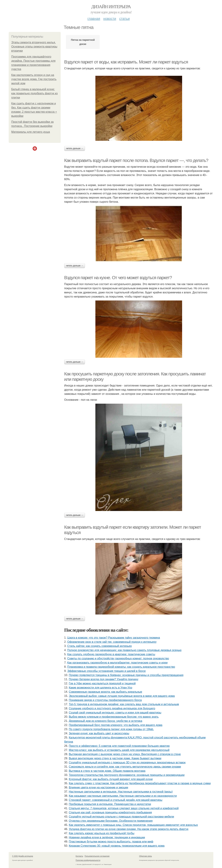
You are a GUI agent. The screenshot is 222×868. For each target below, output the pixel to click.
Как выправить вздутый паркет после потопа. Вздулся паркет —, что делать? (136, 160)
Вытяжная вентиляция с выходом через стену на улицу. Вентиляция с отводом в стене (125, 754)
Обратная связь (146, 856)
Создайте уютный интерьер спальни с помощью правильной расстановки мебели (121, 817)
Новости (110, 19)
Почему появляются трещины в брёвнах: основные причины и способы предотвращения (126, 675)
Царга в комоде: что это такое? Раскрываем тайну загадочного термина (114, 638)
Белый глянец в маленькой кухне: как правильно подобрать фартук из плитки (34, 93)
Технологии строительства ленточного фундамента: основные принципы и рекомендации (127, 775)
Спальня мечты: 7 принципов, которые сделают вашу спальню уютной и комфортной (124, 808)
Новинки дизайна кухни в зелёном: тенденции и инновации (107, 837)
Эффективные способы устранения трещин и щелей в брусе (106, 671)
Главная (94, 19)
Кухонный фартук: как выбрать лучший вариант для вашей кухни (111, 779)
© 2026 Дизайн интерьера (23, 856)
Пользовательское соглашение (97, 856)
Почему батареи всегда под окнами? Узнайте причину (104, 679)
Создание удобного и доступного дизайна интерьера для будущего (112, 708)
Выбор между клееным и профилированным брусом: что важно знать (114, 717)
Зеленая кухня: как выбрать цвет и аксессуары (99, 733)
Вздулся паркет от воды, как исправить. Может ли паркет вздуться (126, 62)
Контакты (79, 856)
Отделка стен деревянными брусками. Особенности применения (111, 821)
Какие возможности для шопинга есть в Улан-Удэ (101, 688)
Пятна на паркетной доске (83, 42)
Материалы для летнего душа (31, 132)
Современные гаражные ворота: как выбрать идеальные (106, 692)
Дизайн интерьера (111, 7)
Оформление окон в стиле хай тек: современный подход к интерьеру (112, 642)
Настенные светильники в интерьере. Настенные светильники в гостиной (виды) (121, 792)
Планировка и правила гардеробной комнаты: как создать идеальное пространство (121, 667)
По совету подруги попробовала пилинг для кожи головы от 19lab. (111, 729)
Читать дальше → (75, 148)
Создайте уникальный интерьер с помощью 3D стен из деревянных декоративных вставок (127, 762)
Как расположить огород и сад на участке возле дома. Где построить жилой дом (34, 79)
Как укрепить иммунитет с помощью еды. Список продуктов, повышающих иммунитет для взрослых (133, 825)
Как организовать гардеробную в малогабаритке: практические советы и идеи (117, 663)
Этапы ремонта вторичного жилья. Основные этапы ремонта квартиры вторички (34, 47)
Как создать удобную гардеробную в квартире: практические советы (111, 654)
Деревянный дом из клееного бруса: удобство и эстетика (106, 721)
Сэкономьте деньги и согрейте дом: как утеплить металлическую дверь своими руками (125, 767)
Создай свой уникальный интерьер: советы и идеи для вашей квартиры (115, 713)
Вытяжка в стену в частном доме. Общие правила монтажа (107, 771)
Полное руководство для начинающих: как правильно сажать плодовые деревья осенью (124, 650)
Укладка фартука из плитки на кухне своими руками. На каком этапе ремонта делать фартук (129, 829)
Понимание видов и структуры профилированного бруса (105, 700)
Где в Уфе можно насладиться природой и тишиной (102, 683)
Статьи (124, 19)
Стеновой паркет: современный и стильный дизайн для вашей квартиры (116, 800)
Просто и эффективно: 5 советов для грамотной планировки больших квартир (119, 746)
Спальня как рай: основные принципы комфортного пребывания (110, 812)
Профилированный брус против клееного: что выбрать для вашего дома (116, 725)
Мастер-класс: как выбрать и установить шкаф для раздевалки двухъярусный (119, 750)
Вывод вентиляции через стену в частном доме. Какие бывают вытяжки (115, 758)
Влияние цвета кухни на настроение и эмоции (99, 787)
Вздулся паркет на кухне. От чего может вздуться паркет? (118, 278)
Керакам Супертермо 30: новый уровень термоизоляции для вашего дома (117, 846)
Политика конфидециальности (88, 860)
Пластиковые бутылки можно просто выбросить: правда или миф (111, 842)
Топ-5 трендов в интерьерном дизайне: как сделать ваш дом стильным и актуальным (124, 704)
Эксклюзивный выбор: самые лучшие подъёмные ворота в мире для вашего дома (122, 696)
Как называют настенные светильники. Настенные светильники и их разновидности (123, 796)
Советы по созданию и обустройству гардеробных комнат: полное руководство (118, 658)
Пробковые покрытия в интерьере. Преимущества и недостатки (110, 804)
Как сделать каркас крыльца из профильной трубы (102, 833)
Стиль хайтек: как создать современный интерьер (100, 646)
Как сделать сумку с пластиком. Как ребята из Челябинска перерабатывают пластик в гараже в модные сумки (140, 783)
